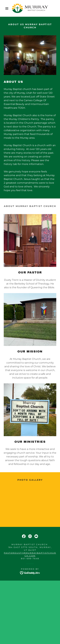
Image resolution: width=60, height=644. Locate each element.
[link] (30, 8)
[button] (5, 8)
